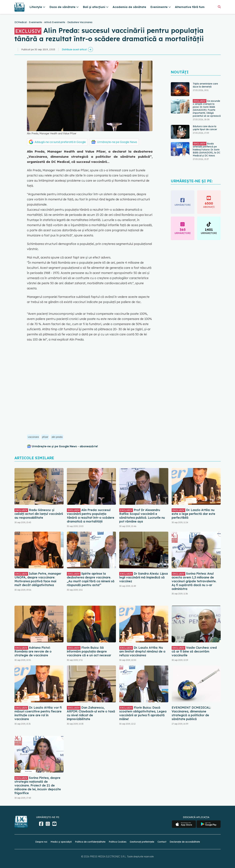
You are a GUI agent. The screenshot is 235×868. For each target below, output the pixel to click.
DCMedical (21, 22)
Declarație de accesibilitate (185, 842)
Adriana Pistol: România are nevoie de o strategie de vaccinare (33, 651)
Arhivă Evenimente (55, 22)
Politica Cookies (118, 842)
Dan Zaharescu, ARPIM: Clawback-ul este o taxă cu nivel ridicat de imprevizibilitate (91, 713)
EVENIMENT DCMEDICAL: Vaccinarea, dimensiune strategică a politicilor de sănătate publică (191, 713)
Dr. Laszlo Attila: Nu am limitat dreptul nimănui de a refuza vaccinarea (142, 651)
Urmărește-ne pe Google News (117, 142)
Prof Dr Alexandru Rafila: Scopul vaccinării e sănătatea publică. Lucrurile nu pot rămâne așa (142, 516)
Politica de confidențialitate (90, 842)
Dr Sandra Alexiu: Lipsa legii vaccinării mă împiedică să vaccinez (144, 577)
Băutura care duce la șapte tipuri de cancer (205, 128)
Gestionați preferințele (142, 842)
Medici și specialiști (61, 842)
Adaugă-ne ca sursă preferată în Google (60, 142)
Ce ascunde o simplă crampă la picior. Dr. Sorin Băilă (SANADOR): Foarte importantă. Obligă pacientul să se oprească (207, 108)
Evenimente (35, 22)
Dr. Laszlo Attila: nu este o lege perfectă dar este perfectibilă (193, 514)
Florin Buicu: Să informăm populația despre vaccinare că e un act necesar (89, 651)
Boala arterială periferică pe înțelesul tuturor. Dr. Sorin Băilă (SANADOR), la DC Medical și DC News (206, 149)
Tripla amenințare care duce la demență (205, 85)
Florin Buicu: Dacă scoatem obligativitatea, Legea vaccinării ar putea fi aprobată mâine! (143, 713)
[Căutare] (219, 7)
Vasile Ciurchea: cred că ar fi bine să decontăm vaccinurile (194, 651)
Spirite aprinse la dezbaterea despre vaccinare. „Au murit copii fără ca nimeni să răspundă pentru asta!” (91, 579)
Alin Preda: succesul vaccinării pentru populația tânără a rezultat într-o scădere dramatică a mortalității (91, 516)
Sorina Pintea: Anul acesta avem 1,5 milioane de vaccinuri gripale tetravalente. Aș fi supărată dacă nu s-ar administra (194, 581)
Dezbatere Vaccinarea (80, 22)
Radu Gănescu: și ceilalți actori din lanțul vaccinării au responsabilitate (39, 514)
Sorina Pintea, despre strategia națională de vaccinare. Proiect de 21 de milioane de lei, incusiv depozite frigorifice (38, 785)
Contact (162, 842)
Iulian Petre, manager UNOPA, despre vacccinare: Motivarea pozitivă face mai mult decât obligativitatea (38, 579)
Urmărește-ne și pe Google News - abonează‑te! (65, 446)
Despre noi (41, 842)
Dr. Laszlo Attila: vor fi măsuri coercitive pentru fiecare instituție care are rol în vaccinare (38, 713)
